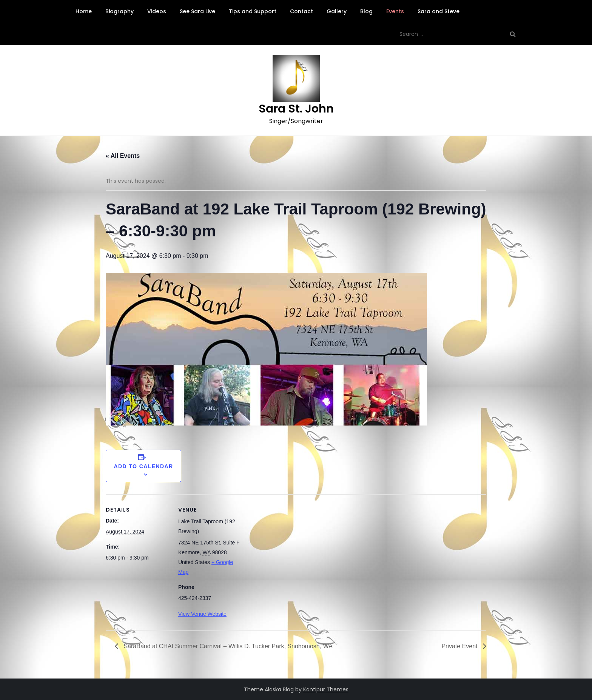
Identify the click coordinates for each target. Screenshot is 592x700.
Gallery (337, 11)
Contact (301, 11)
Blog (366, 11)
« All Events (123, 156)
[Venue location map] (291, 547)
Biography (119, 11)
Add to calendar (144, 466)
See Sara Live (197, 11)
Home (84, 11)
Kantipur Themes (326, 689)
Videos (157, 11)
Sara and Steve (439, 11)
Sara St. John (296, 109)
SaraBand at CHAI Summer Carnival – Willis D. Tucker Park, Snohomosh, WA (227, 646)
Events (395, 11)
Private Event (460, 646)
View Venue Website (202, 614)
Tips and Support (253, 11)
